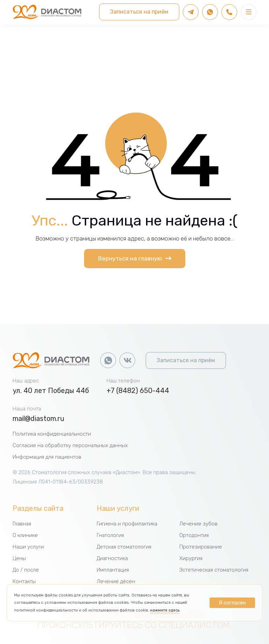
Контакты (24, 581)
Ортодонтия (194, 535)
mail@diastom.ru (39, 418)
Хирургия (191, 558)
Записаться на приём (139, 12)
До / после (26, 570)
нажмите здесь (165, 610)
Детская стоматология (124, 547)
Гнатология (110, 535)
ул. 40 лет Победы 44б (51, 391)
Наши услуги (28, 547)
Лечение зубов (198, 524)
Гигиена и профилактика (127, 524)
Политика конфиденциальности (52, 434)
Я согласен (232, 603)
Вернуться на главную (135, 258)
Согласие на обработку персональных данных (70, 445)
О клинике (25, 535)
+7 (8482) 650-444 (138, 391)
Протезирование (201, 547)
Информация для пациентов (47, 457)
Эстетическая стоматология (214, 570)
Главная (22, 524)
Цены (19, 558)
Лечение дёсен (116, 581)
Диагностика (112, 558)
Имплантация (113, 570)
